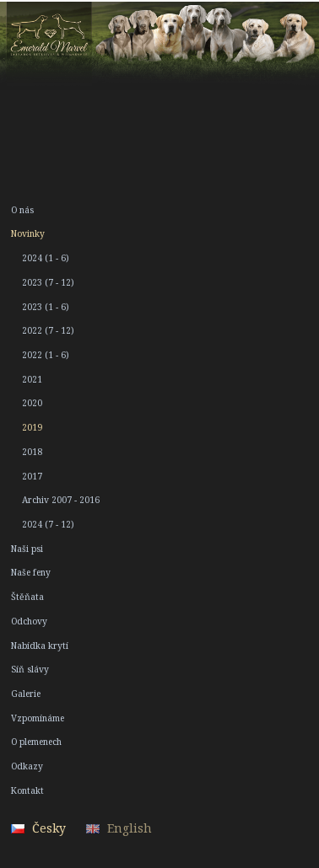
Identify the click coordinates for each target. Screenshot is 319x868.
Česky (49, 828)
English (130, 828)
